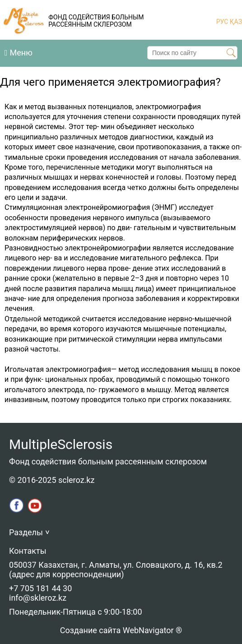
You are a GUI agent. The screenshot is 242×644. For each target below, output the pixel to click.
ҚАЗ (235, 22)
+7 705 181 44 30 (40, 588)
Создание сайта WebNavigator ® (121, 630)
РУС (222, 22)
